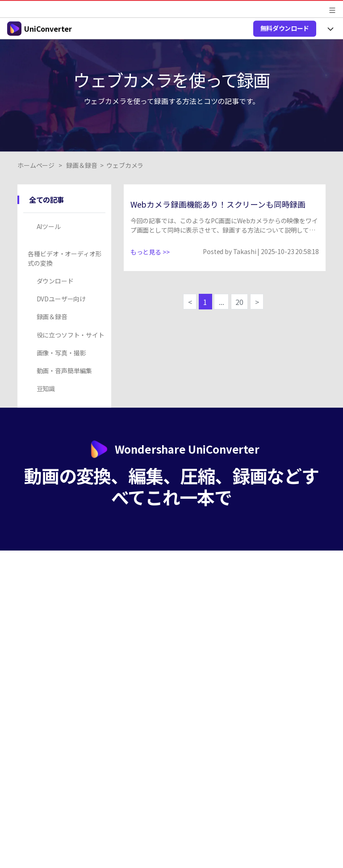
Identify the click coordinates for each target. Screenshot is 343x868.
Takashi (245, 251)
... (222, 302)
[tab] (66, 227)
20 (239, 302)
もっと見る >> (150, 252)
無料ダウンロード (285, 28)
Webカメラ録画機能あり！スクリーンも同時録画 (218, 204)
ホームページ (36, 165)
